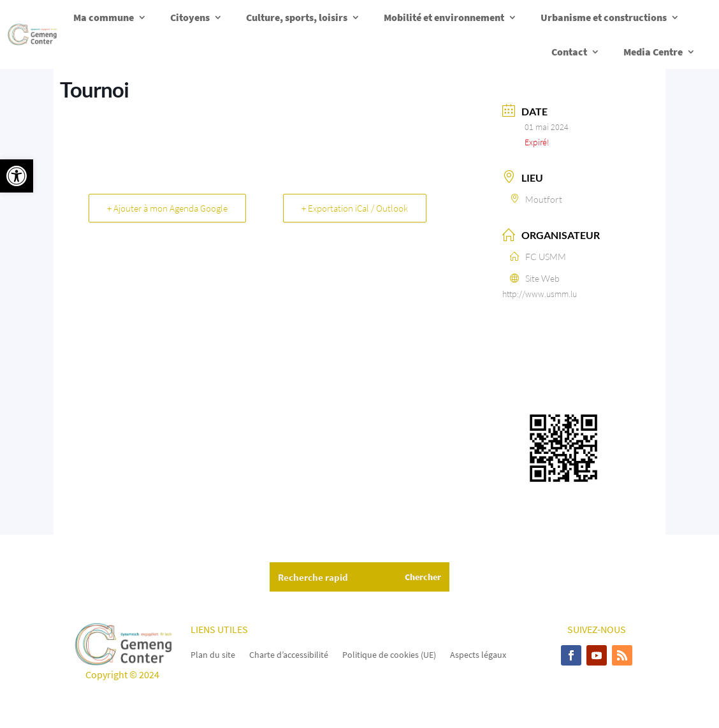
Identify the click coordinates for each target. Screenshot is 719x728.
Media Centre (653, 52)
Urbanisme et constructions (604, 17)
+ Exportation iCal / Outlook (355, 208)
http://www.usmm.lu (540, 294)
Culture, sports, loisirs (297, 17)
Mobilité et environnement (444, 17)
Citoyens (190, 17)
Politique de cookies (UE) (389, 654)
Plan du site (213, 654)
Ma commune (104, 17)
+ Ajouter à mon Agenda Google (167, 208)
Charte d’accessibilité (289, 654)
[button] (17, 176)
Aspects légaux (478, 654)
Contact (569, 52)
